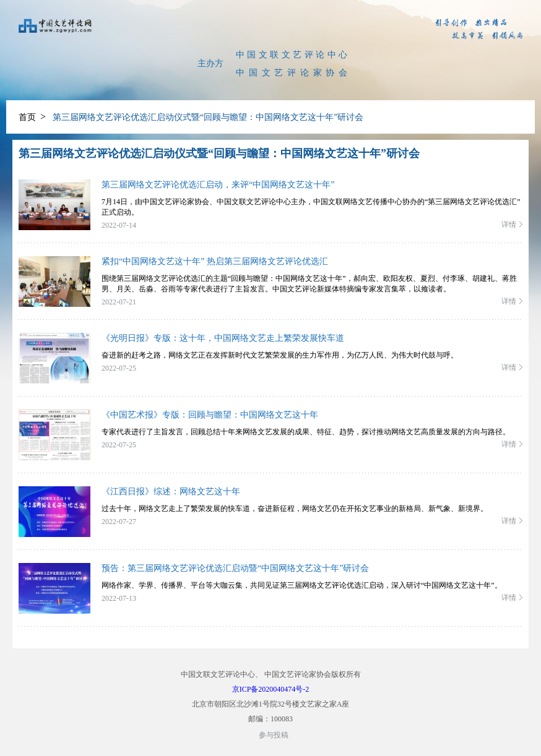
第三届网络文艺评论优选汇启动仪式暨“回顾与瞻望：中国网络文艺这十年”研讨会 (208, 117)
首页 (27, 117)
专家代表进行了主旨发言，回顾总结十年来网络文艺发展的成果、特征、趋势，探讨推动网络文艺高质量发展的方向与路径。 (306, 432)
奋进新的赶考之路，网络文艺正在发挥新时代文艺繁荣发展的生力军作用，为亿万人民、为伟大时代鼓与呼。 (280, 355)
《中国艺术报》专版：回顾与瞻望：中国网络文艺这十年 (210, 415)
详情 (509, 225)
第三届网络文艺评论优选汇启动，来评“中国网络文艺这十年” (218, 185)
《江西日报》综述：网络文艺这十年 (171, 492)
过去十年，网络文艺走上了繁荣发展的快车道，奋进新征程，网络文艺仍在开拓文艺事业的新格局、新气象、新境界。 (295, 509)
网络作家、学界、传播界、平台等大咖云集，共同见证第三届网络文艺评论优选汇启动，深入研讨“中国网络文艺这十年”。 (302, 585)
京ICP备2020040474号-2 (271, 689)
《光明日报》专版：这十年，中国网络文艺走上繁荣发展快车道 (223, 338)
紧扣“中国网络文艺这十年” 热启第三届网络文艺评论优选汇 (215, 261)
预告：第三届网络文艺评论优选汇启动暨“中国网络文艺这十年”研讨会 (235, 568)
